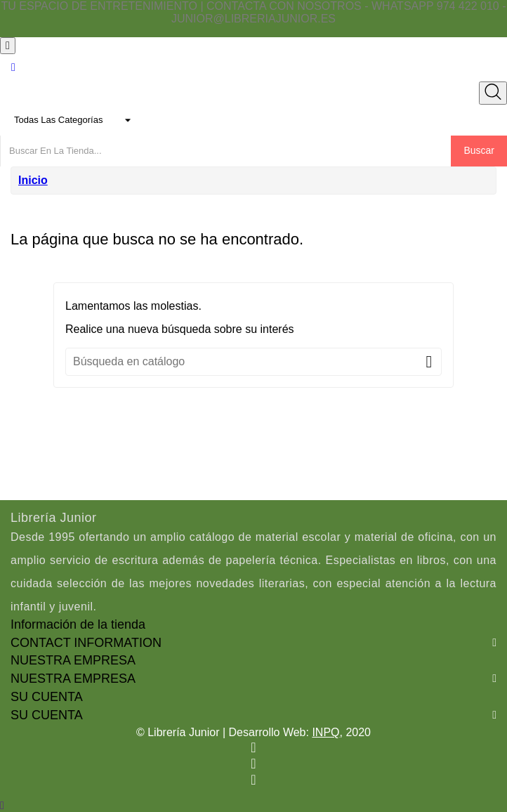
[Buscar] (253, 362)
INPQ (325, 732)
